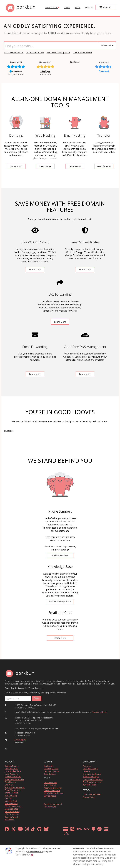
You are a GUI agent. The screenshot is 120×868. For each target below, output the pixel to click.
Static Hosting (11, 795)
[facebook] (7, 830)
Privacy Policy (89, 797)
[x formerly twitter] (13, 830)
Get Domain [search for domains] (16, 166)
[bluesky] (46, 830)
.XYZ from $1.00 (35, 53)
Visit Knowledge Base (60, 601)
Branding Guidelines (92, 774)
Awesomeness (89, 785)
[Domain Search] (51, 46)
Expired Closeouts (13, 777)
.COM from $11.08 (14, 53)
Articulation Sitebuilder (15, 787)
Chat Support (20, 740)
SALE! (67, 7)
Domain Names (12, 766)
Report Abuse (50, 774)
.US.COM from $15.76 (58, 53)
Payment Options (51, 771)
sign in (89, 7)
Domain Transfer (12, 817)
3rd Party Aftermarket (14, 779)
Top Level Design (35, 852)
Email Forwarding (12, 812)
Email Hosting (11, 801)
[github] (39, 830)
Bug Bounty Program (92, 782)
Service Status (50, 796)
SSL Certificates (11, 809)
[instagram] (27, 830)
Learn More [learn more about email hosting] (75, 166)
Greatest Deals (11, 769)
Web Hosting (10, 782)
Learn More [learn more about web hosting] (45, 166)
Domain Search (50, 783)
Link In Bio (9, 785)
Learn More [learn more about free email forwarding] (35, 374)
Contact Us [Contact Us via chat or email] (60, 638)
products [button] (52, 7)
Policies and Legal (91, 777)
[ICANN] (9, 851)
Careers (86, 771)
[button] (107, 46)
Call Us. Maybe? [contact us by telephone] (60, 555)
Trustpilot (75, 62)
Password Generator (53, 788)
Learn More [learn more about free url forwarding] (60, 322)
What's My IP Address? (54, 793)
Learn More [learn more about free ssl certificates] (85, 270)
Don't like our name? (53, 804)
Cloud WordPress (12, 790)
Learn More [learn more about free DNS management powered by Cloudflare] (85, 374)
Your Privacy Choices (92, 794)
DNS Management (13, 806)
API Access (9, 820)
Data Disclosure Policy (93, 779)
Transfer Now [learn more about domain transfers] (104, 166)
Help (77, 7)
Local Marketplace (13, 771)
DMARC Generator (52, 791)
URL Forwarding (12, 814)
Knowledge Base (99, 712)
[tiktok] (33, 830)
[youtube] (20, 830)
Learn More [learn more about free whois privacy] (35, 270)
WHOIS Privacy (11, 804)
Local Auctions (11, 774)
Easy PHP (9, 798)
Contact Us (49, 766)
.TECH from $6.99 (82, 53)
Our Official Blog (90, 769)
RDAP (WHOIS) (50, 785)
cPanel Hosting (11, 793)
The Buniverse (50, 807)
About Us (87, 766)
